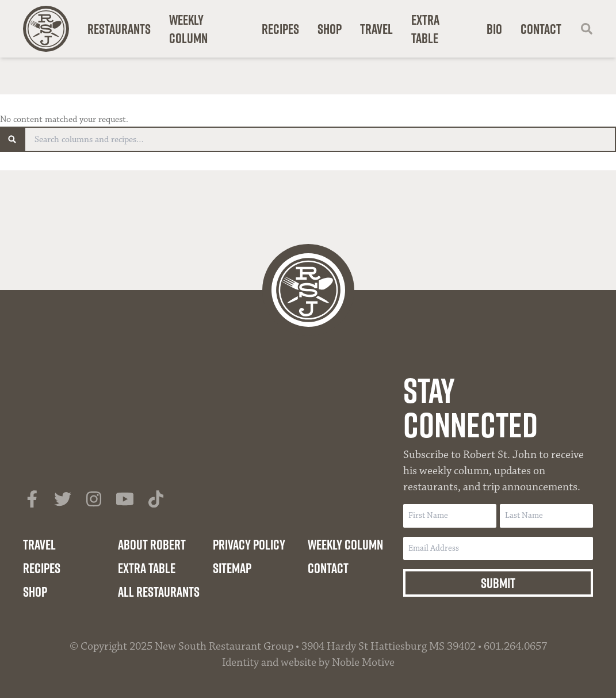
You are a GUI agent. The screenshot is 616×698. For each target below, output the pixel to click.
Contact (541, 29)
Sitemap (232, 568)
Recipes (280, 29)
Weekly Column (188, 29)
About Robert (152, 544)
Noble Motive (363, 662)
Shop (330, 29)
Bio (494, 29)
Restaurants (119, 29)
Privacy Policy (249, 544)
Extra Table (425, 29)
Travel (376, 29)
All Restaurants (159, 592)
